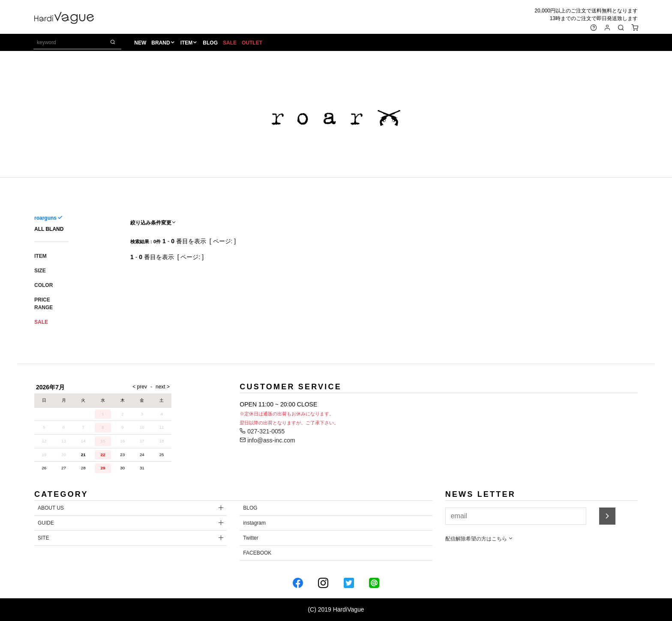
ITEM (187, 43)
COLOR (43, 285)
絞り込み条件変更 (153, 223)
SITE (43, 538)
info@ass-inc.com (267, 440)
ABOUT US (51, 508)
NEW (141, 43)
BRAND (161, 43)
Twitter (250, 538)
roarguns (45, 218)
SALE (230, 43)
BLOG (211, 43)
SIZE (40, 271)
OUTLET (252, 43)
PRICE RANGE (43, 304)
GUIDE (46, 523)
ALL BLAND (49, 229)
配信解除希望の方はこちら (479, 539)
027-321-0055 (262, 431)
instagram (254, 523)
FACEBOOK (257, 553)
